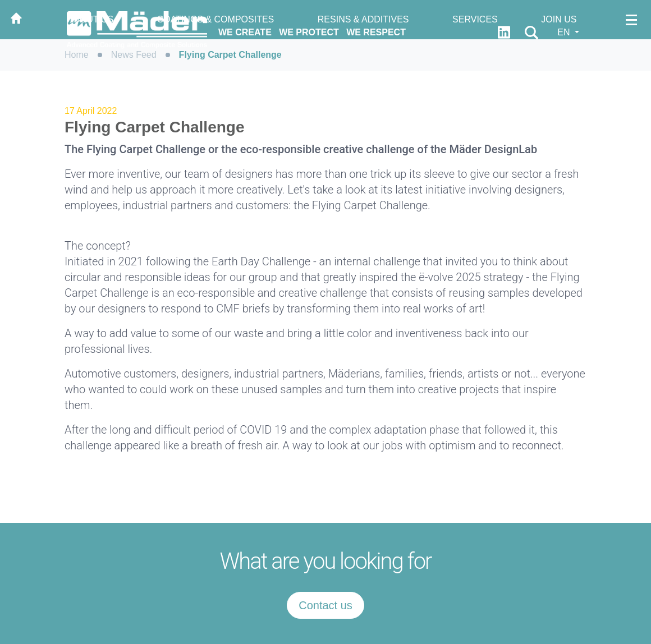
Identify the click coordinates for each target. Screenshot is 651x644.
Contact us (325, 605)
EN (565, 32)
